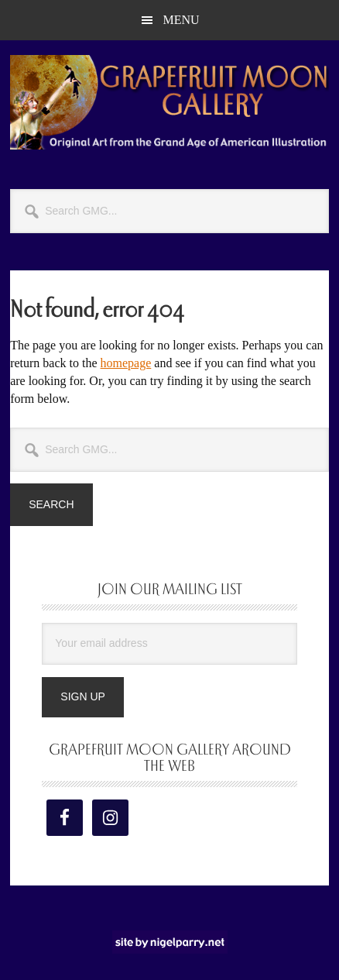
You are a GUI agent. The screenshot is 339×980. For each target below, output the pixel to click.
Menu (181, 20)
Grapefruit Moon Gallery (169, 102)
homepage (126, 363)
